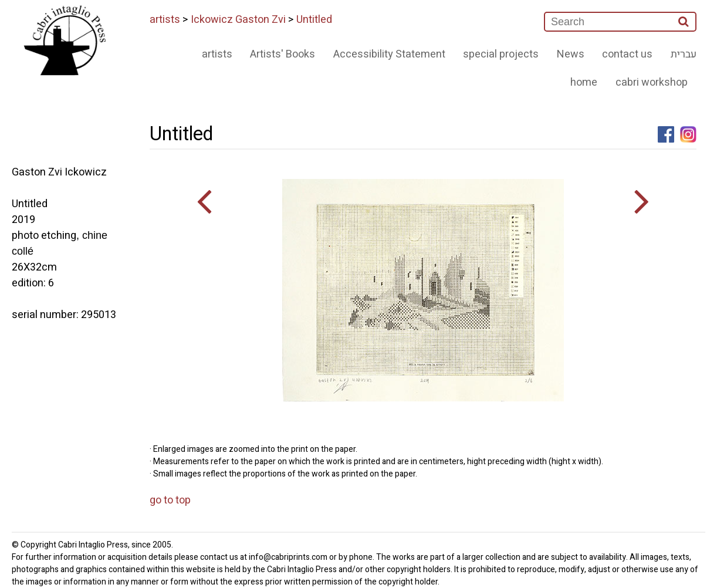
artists (165, 20)
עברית (684, 54)
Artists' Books (283, 54)
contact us (627, 54)
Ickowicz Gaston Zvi (238, 20)
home (584, 82)
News (571, 54)
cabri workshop (652, 82)
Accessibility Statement (389, 54)
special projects (501, 54)
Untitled (314, 20)
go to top (170, 500)
